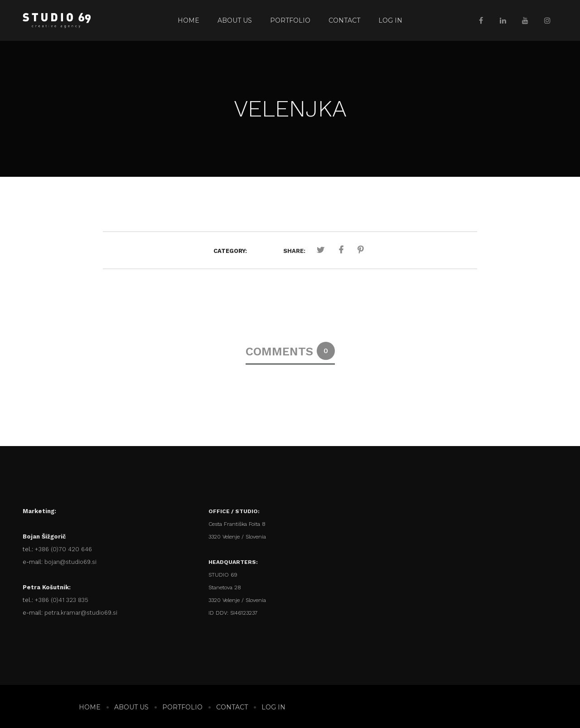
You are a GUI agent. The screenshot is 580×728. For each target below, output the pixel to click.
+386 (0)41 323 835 (62, 600)
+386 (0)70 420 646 (63, 549)
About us (235, 20)
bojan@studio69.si (70, 562)
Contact (344, 20)
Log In (390, 20)
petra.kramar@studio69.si (81, 613)
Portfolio (290, 20)
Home (188, 20)
